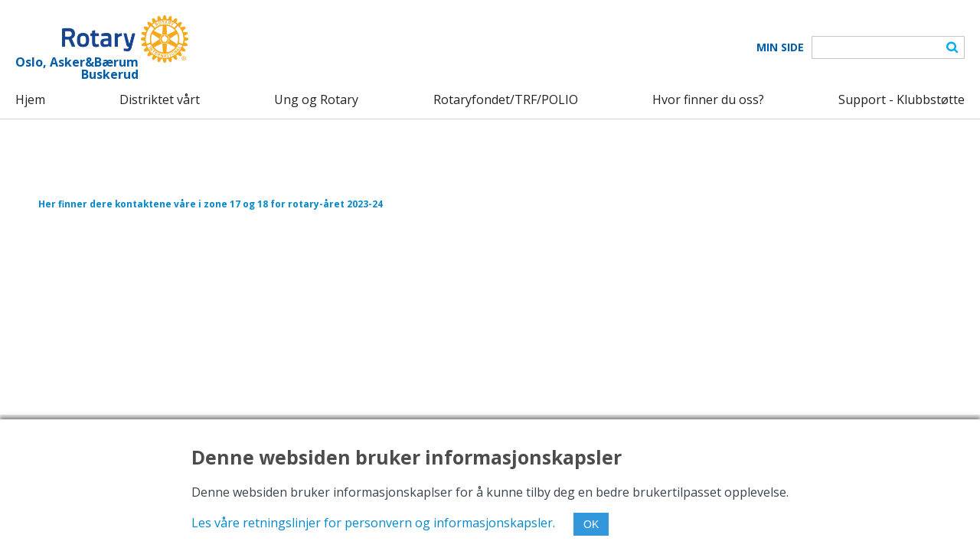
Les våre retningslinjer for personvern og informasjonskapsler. (373, 523)
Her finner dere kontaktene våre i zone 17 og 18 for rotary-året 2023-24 (211, 204)
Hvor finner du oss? (708, 99)
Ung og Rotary (316, 99)
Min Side (780, 47)
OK (591, 524)
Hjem (30, 99)
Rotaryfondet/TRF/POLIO (506, 99)
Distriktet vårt (160, 99)
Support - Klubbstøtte (902, 99)
